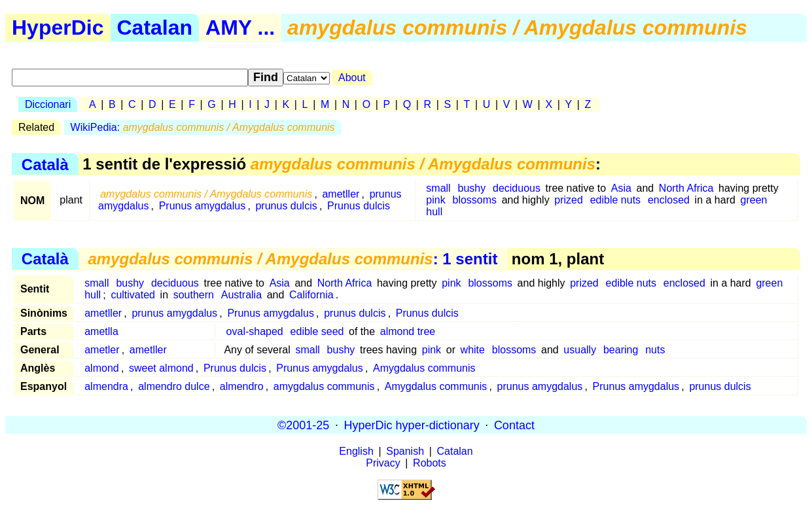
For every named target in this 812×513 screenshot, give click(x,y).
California (311, 295)
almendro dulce (174, 386)
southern (194, 295)
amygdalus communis (324, 386)
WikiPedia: (203, 127)
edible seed (317, 331)
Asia (621, 188)
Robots (430, 463)
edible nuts (615, 200)
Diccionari (48, 104)
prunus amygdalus (174, 313)
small (438, 188)
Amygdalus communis (424, 368)
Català (45, 164)
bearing (621, 350)
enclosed (669, 200)
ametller (341, 194)
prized (569, 200)
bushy (471, 188)
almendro (242, 386)
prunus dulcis (286, 206)
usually (580, 350)
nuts (655, 350)
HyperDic (58, 27)
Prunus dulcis (359, 206)
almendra (106, 386)
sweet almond (161, 368)
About (352, 78)
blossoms (475, 200)
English (356, 451)
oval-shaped (255, 331)
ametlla (101, 331)
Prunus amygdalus (203, 206)
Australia (241, 295)
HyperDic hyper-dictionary (412, 425)
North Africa (686, 188)
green (754, 200)
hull (434, 212)
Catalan (155, 27)
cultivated (133, 295)
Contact (514, 425)
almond (101, 368)
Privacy (383, 463)
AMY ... (240, 27)
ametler (102, 350)
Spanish (405, 451)
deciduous (517, 188)
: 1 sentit (292, 259)
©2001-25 (303, 425)
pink (435, 200)
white (473, 350)
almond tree (408, 331)
